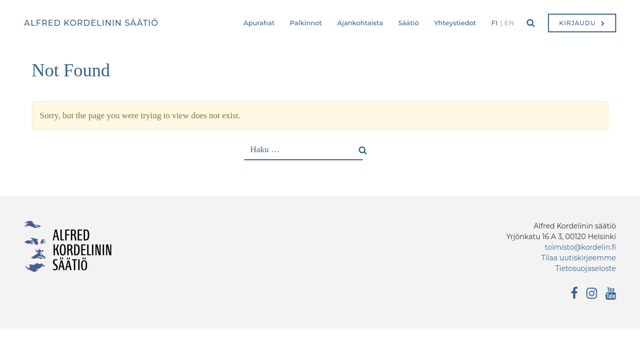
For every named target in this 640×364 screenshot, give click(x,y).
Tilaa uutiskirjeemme (579, 258)
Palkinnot (306, 23)
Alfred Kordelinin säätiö (92, 23)
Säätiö (409, 23)
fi (494, 23)
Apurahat (259, 23)
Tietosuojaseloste (585, 268)
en (509, 23)
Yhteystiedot (455, 23)
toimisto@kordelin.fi (581, 247)
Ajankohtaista (360, 23)
